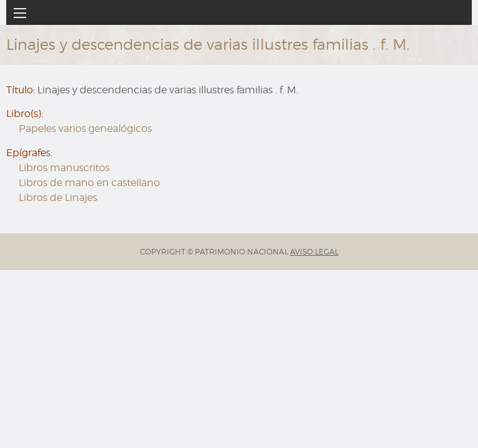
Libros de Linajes (58, 198)
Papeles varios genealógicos (85, 128)
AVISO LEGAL (314, 252)
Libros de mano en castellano (89, 183)
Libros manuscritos (64, 168)
